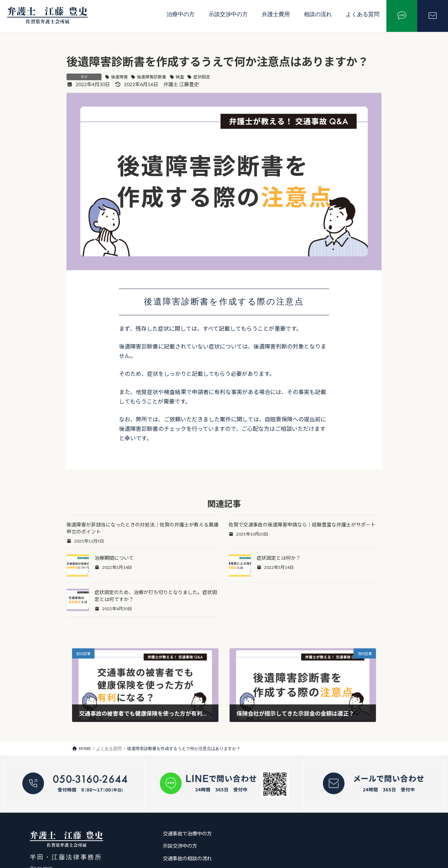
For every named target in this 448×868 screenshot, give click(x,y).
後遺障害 (119, 77)
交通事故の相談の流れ (187, 858)
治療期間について (114, 558)
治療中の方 (181, 14)
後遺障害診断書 (152, 77)
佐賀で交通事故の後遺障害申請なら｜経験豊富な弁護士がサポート (302, 525)
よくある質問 (363, 14)
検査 (180, 77)
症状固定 (202, 77)
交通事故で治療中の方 (187, 833)
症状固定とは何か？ (279, 558)
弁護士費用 (276, 14)
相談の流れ (318, 14)
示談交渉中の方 (228, 14)
